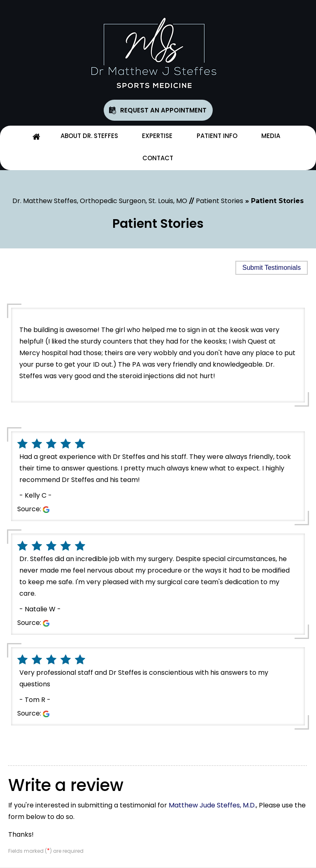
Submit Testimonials (272, 268)
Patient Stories (220, 201)
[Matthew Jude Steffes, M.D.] (158, 53)
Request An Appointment (163, 110)
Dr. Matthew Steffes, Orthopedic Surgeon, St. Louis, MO (100, 201)
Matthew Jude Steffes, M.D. (212, 805)
